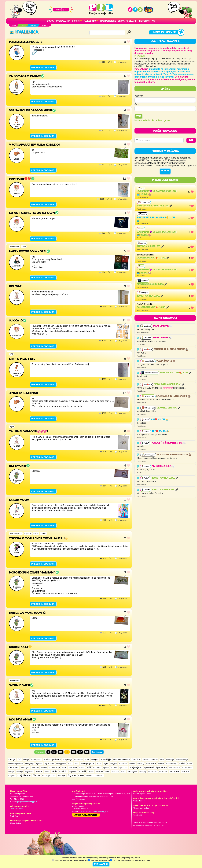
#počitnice (97, 768)
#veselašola (153, 772)
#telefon (99, 771)
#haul (70, 764)
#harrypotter (15, 246)
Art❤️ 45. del (160, 420)
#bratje (26, 760)
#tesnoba (115, 772)
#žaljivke (12, 776)
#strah (91, 771)
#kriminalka (123, 764)
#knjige (113, 764)
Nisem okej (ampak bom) (169, 384)
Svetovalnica (63, 21)
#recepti (11, 772)
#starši (82, 771)
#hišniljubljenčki (16, 533)
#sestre (39, 771)
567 (80, 752)
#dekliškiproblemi (52, 759)
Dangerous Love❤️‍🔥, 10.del (153, 307)
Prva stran (40, 752)
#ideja (99, 764)
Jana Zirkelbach (17, 809)
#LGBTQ (141, 764)
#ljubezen (151, 763)
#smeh (47, 772)
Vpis (139, 116)
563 (54, 752)
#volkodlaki (163, 772)
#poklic (106, 768)
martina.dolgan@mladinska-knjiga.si (94, 811)
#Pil (11, 354)
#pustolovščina (174, 768)
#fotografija (30, 764)
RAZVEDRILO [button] (90, 21)
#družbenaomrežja (121, 760)
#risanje (20, 772)
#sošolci (63, 771)
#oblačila (35, 768)
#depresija (67, 760)
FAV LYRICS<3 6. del (163, 466)
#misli (182, 763)
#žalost (43, 533)
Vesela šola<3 (166, 361)
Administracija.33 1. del (152, 284)
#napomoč (14, 767)
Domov (50, 21)
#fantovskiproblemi (16, 764)
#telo (107, 771)
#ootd (64, 768)
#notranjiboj (25, 768)
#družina (136, 759)
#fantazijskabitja (182, 760)
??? (153, 21)
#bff (19, 759)
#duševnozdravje (150, 760)
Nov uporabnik (142, 120)
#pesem (82, 768)
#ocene (44, 768)
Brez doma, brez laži (150, 247)
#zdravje (61, 775)
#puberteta (161, 767)
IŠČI (191, 140)
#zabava (185, 771)
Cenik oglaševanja (86, 815)
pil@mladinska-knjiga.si (27, 802)
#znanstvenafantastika (95, 776)
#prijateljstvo (136, 767)
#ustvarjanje (132, 772)
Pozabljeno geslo (161, 120)
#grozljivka (49, 764)
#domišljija (106, 759)
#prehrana (123, 768)
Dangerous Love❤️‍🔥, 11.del (153, 258)
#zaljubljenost (24, 775)
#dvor (162, 760)
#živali (36, 533)
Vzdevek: (139, 96)
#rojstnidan (29, 772)
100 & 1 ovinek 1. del (165, 490)
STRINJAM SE (101, 864)
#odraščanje (54, 767)
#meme (161, 764)
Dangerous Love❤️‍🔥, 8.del (176, 373)
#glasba (39, 764)
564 (60, 752)
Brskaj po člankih (127, 21)
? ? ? (165, 171)
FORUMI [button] (76, 21)
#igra (12, 427)
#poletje (114, 768)
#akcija (12, 759)
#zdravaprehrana (49, 776)
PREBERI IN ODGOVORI (43, 67)
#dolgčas (95, 760)
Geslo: (138, 104)
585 (87, 752)
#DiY (87, 760)
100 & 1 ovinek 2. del (150, 296)
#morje (190, 764)
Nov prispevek (165, 32)
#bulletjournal (36, 760)
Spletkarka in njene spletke (171, 349)
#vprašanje (174, 771)
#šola (24, 246)
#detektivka (78, 760)
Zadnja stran (97, 752)
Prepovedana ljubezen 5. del (154, 206)
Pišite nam (144, 21)
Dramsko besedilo (169, 408)
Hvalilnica (24, 32)
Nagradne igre (108, 21)
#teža (123, 772)
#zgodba (28, 533)
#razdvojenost (187, 768)
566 (73, 752)
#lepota (132, 764)
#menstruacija (172, 764)
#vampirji (143, 772)
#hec (76, 764)
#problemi (149, 767)
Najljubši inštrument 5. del (169, 443)
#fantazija (170, 760)
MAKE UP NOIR (163, 326)
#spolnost (73, 772)
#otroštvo (73, 767)
